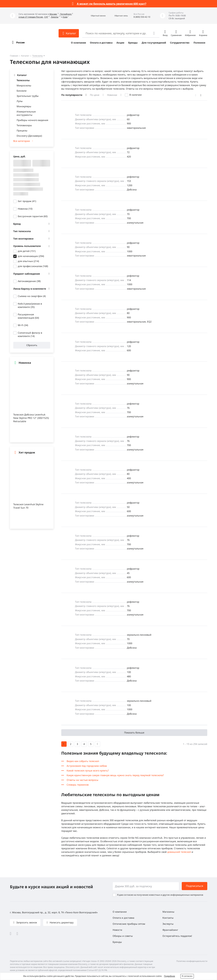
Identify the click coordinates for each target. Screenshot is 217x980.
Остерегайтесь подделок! (177, 936)
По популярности (72, 95)
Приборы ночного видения (32, 120)
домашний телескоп (179, 852)
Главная (14, 56)
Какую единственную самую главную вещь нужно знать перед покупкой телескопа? (115, 775)
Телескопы (38, 56)
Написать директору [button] (61, 922)
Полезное (199, 43)
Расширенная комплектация (28, 316)
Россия (20, 42)
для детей (27, 251)
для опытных (28, 261)
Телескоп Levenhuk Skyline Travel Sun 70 (28, 506)
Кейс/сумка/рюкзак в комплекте (30, 305)
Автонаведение (29, 281)
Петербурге (66, 14)
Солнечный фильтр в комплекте (30, 334)
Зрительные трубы (28, 96)
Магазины (168, 912)
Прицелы (22, 131)
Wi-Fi (23, 325)
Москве (53, 14)
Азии (65, 17)
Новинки (112, 95)
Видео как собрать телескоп (83, 761)
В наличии (136, 95)
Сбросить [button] (32, 345)
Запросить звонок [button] (26, 922)
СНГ (46, 17)
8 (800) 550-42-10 (142, 17)
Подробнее (170, 976)
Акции (120, 43)
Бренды (133, 43)
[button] (95, 16)
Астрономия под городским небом (87, 766)
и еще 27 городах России (31, 17)
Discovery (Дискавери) (29, 136)
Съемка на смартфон (32, 296)
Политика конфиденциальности (192, 961)
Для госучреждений (154, 43)
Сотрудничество (180, 43)
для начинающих (31, 256)
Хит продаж (27, 201)
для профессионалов (33, 266)
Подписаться (195, 886)
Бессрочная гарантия (33, 216)
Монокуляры (24, 106)
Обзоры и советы (123, 936)
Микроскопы (24, 85)
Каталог (25, 56)
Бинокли (22, 91)
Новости (117, 930)
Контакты (168, 918)
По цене (95, 95)
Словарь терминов (78, 785)
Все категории (22, 141)
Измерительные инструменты (26, 113)
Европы (55, 17)
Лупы (20, 101)
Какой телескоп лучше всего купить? (88, 771)
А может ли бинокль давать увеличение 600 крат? (112, 4)
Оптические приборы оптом (129, 924)
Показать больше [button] (134, 733)
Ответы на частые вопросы (82, 780)
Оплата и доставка (101, 43)
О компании (78, 43)
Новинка (25, 209)
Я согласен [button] (187, 976)
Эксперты (168, 924)
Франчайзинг (170, 930)
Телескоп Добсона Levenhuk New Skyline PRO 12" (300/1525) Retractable (31, 418)
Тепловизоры (24, 125)
